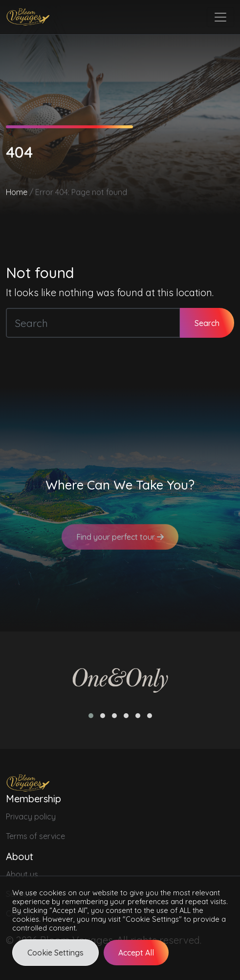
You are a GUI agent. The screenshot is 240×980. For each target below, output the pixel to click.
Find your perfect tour (120, 541)
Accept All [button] (136, 953)
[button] (91, 716)
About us (22, 874)
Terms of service (35, 836)
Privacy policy (31, 817)
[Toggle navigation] (220, 17)
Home (17, 192)
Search (207, 323)
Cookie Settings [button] (55, 953)
